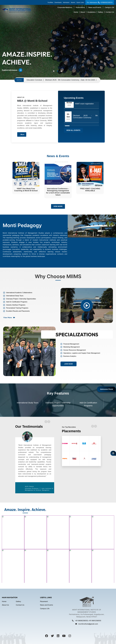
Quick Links (80, 2)
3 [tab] (62, 71)
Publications (80, 7)
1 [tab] (54, 71)
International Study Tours (28, 403)
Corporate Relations (65, 7)
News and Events (95, 7)
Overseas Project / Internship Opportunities (58, 404)
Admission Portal (106, 389)
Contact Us (110, 12)
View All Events (73, 130)
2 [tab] (58, 71)
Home (76, 12)
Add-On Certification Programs (88, 404)
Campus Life (109, 7)
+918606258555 (105, 2)
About (83, 12)
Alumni (73, 2)
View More (58, 206)
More (22, 135)
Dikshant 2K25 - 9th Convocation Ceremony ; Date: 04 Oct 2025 (87, 80)
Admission (66, 2)
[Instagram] (113, 453)
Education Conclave (51, 80)
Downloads (58, 2)
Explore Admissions (12, 70)
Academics (91, 12)
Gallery (101, 12)
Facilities (50, 2)
